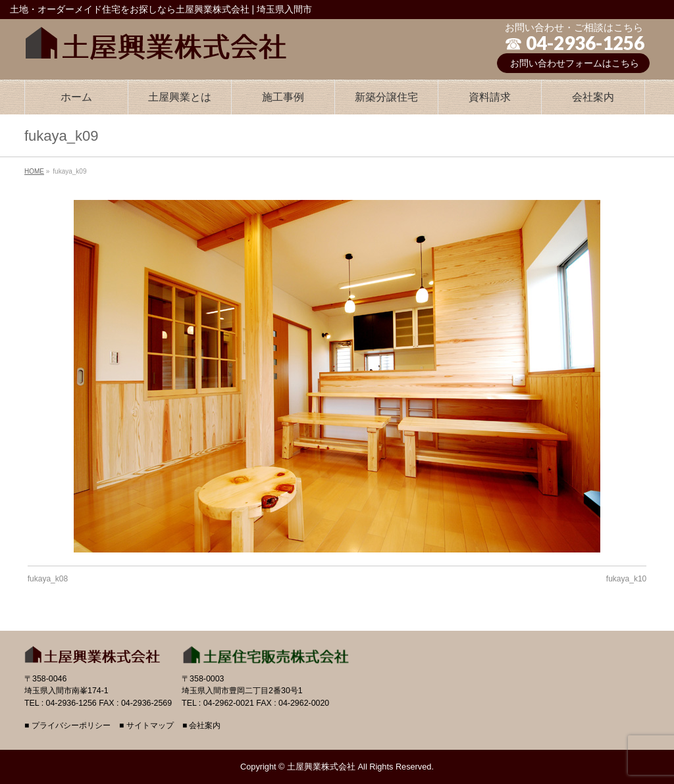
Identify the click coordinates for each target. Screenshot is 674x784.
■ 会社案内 (202, 726)
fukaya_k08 (48, 579)
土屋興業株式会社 (321, 767)
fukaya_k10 (626, 579)
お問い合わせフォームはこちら (575, 63)
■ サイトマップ (146, 726)
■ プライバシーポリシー (67, 726)
